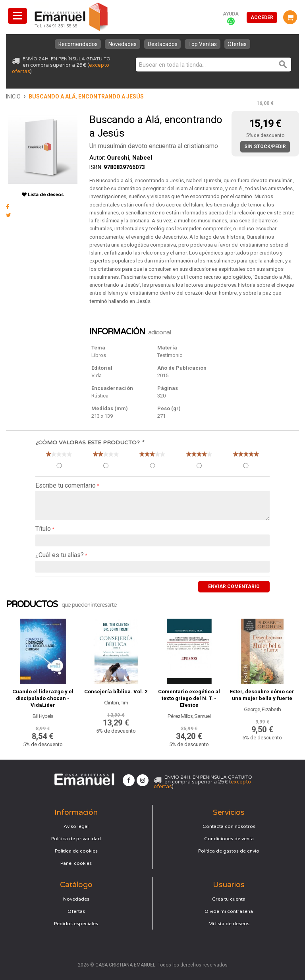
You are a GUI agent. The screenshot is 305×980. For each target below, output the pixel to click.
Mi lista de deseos (229, 923)
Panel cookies (76, 863)
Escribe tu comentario (66, 485)
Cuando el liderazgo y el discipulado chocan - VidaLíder (43, 698)
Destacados (163, 44)
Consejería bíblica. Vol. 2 (116, 691)
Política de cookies (76, 851)
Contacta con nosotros (229, 826)
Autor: (121, 158)
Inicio (13, 96)
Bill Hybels (43, 716)
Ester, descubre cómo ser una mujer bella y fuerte (262, 694)
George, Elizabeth (262, 709)
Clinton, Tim (116, 702)
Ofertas (240, 44)
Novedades (122, 44)
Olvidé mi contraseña (229, 911)
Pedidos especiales (76, 923)
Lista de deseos (43, 195)
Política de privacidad (76, 838)
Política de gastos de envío (229, 851)
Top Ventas (204, 44)
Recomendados (76, 44)
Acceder (262, 17)
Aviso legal (76, 826)
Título (43, 529)
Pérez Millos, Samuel (189, 716)
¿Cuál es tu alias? (60, 555)
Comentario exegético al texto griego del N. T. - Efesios (189, 698)
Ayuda (231, 14)
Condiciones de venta (229, 838)
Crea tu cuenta (229, 899)
